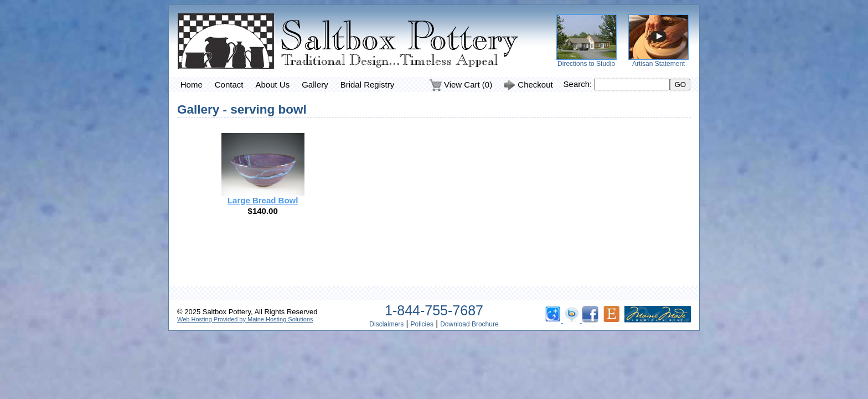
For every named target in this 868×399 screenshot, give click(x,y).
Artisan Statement (658, 64)
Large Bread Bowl (263, 200)
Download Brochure (469, 324)
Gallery (315, 85)
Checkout (529, 85)
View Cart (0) (461, 85)
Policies (422, 324)
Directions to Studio (586, 64)
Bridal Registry (368, 85)
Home (192, 85)
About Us (272, 85)
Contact (229, 85)
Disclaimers (386, 324)
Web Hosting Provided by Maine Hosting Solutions (245, 319)
